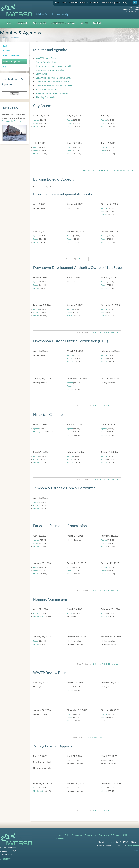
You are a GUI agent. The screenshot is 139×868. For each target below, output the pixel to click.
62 (108, 170)
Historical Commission (46, 89)
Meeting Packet (39, 432)
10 (109, 332)
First (84, 170)
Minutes (36, 126)
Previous (91, 170)
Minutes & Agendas (111, 2)
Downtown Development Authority (53, 82)
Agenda (36, 120)
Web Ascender (133, 845)
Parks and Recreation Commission (52, 93)
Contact (97, 23)
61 (105, 170)
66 (121, 170)
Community (22, 23)
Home (8, 23)
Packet (36, 123)
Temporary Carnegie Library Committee (54, 66)
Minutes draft (38, 617)
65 (118, 170)
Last (132, 170)
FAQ (125, 2)
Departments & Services (63, 23)
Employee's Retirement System (50, 70)
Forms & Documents (90, 2)
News (64, 2)
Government (40, 23)
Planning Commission (46, 97)
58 (96, 170)
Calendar (73, 2)
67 (124, 170)
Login (136, 850)
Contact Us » (6, 859)
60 (102, 170)
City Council (42, 74)
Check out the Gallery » (11, 121)
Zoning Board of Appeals (47, 62)
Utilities (84, 23)
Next (127, 170)
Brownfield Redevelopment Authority (53, 78)
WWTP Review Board (46, 58)
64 (115, 170)
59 (99, 170)
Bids (57, 2)
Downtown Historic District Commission (55, 85)
